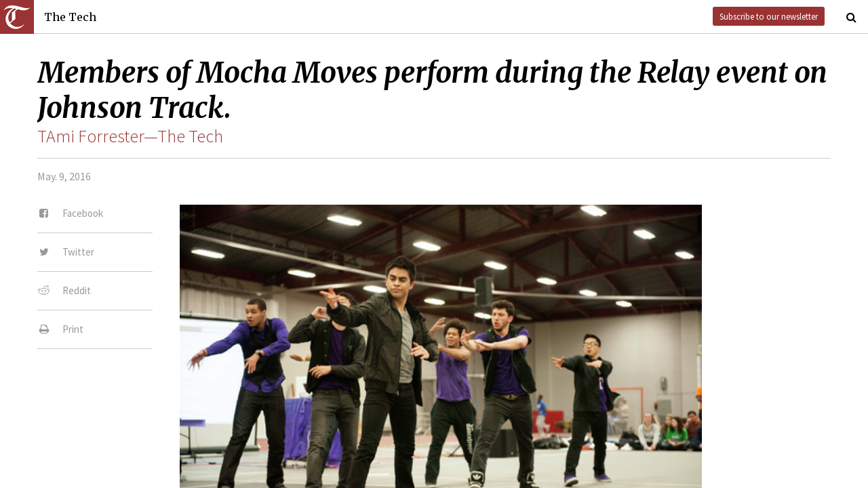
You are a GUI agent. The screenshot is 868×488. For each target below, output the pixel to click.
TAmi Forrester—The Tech (130, 136)
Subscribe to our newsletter (769, 16)
